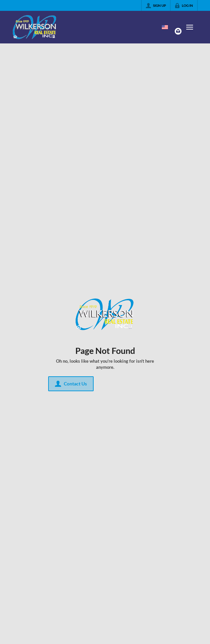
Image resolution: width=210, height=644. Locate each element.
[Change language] (165, 27)
